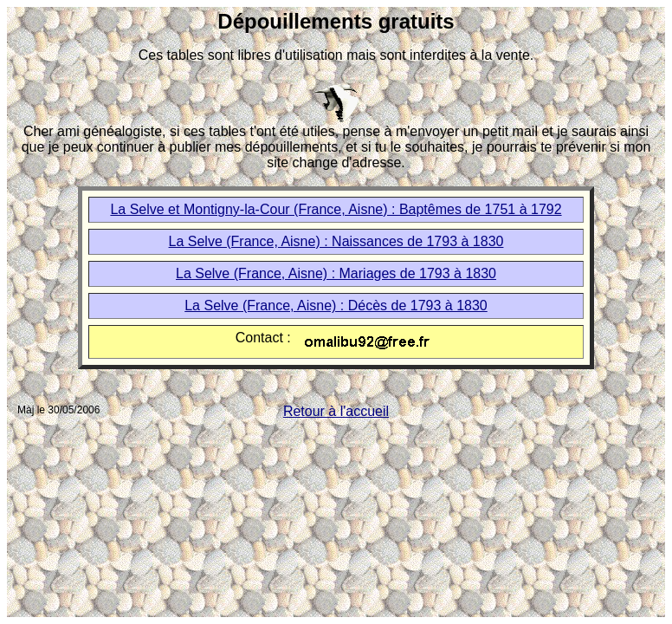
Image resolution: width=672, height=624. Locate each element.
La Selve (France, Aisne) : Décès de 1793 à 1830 (336, 305)
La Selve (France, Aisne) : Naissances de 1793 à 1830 (336, 241)
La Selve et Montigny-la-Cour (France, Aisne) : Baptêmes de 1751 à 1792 (336, 209)
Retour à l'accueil (336, 411)
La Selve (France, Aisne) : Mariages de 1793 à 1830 (336, 273)
